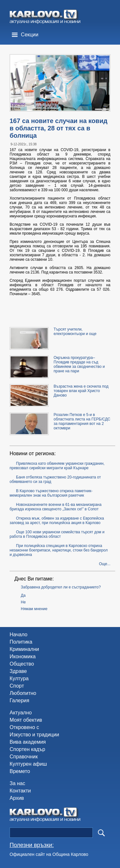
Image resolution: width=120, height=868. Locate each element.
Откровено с (24, 727)
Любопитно (23, 693)
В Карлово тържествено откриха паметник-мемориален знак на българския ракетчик (51, 493)
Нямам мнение (34, 609)
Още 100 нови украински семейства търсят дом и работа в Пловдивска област (57, 534)
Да (23, 595)
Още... (105, 564)
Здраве (18, 671)
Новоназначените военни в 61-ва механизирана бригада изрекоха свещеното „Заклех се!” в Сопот (56, 507)
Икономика (23, 656)
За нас (17, 783)
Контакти (20, 791)
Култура (19, 678)
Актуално (21, 713)
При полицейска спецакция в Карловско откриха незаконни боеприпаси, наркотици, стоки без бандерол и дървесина (59, 550)
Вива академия (28, 742)
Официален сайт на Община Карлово (49, 854)
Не (23, 602)
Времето (20, 771)
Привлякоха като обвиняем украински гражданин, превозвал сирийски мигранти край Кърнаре (57, 466)
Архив (17, 798)
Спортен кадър (27, 749)
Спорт (17, 686)
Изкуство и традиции (34, 735)
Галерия (19, 700)
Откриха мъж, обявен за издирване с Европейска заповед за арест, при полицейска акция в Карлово (57, 521)
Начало (19, 635)
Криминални (24, 649)
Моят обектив (26, 720)
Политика (21, 642)
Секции (30, 35)
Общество (22, 664)
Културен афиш (28, 764)
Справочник (24, 757)
